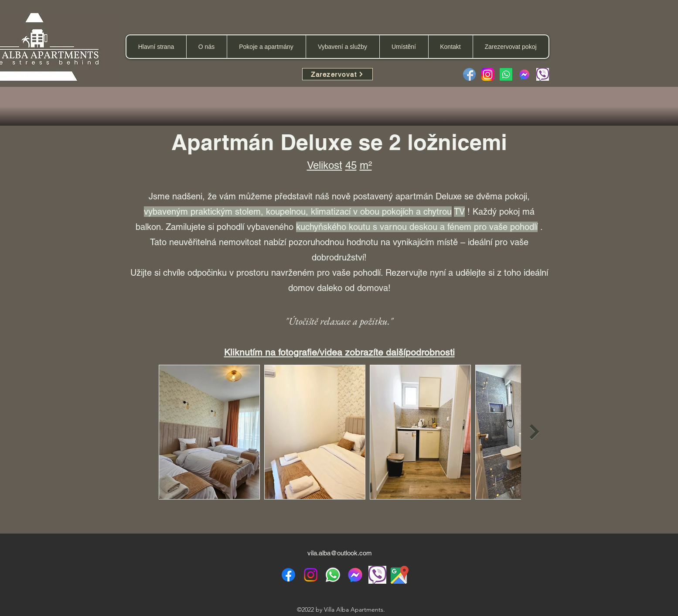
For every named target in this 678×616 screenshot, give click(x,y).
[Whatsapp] (506, 74)
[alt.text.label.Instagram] (311, 575)
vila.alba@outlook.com (340, 553)
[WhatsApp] (333, 575)
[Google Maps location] (400, 575)
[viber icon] (377, 575)
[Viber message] (543, 74)
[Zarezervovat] (337, 74)
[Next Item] (535, 432)
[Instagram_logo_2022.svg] (488, 74)
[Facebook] (469, 74)
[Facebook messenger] (355, 575)
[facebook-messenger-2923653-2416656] (524, 74)
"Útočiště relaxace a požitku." (339, 321)
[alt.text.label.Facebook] (288, 575)
